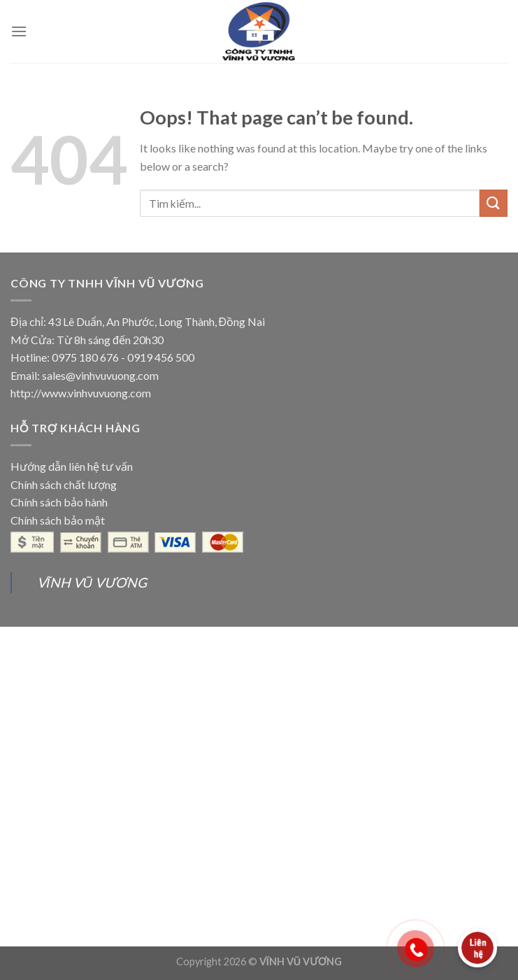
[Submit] (494, 203)
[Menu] (19, 31)
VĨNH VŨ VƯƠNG (92, 582)
